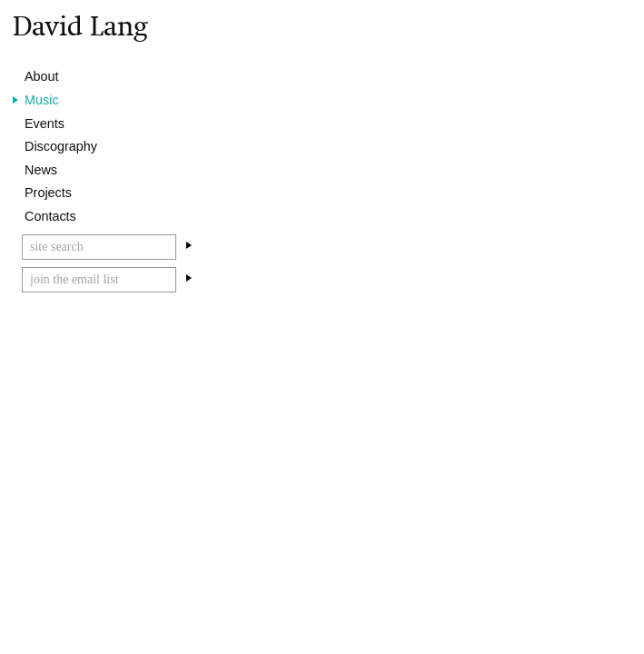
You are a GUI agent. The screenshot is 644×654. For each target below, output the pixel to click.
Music (42, 100)
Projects (48, 193)
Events (45, 124)
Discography (61, 146)
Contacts (50, 216)
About (42, 76)
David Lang (80, 26)
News (41, 170)
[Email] (99, 280)
